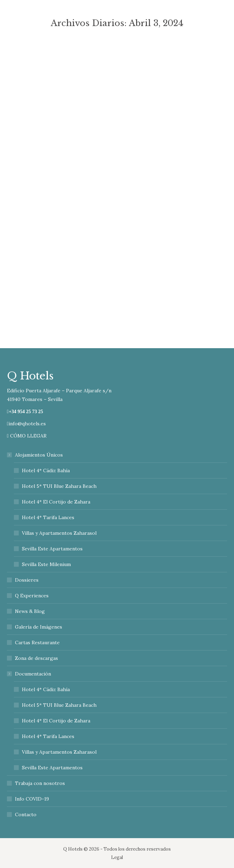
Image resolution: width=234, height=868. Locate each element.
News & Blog (30, 611)
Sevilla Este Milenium (46, 564)
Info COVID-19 (32, 799)
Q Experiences (32, 596)
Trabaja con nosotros (40, 783)
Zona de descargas (36, 658)
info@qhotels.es (26, 424)
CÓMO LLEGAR (27, 436)
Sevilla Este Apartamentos (52, 549)
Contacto (26, 814)
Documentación (30, 674)
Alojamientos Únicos (35, 455)
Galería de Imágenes (39, 627)
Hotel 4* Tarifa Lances (48, 517)
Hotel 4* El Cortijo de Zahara (56, 502)
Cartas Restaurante (37, 642)
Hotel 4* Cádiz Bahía (46, 470)
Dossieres (27, 580)
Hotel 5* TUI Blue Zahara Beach (59, 486)
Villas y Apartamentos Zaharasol (59, 533)
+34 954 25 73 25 (26, 412)
